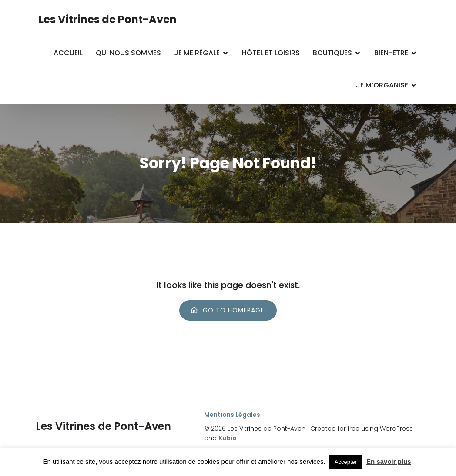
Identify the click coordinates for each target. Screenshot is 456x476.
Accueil (68, 53)
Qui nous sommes (128, 53)
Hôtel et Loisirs (271, 53)
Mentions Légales (232, 415)
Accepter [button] (346, 462)
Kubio (228, 438)
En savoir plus (389, 461)
